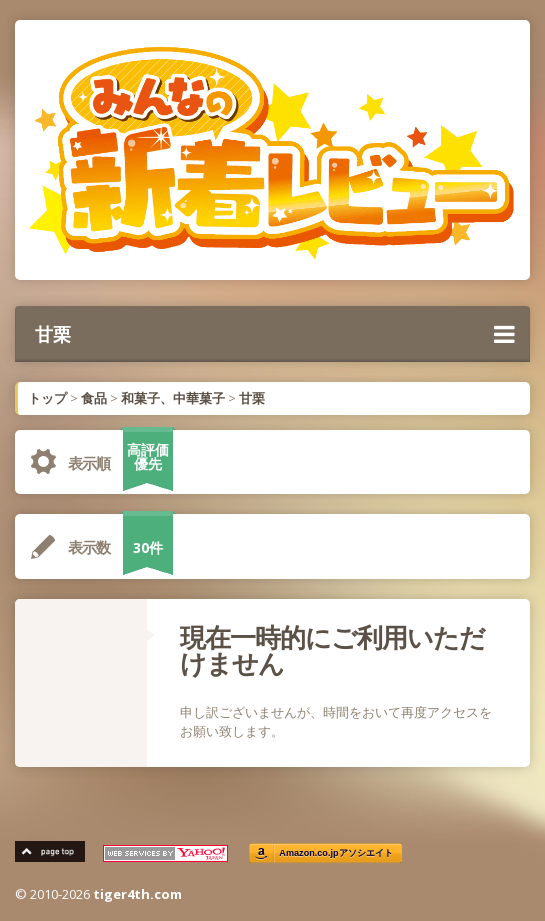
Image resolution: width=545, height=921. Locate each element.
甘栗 (275, 334)
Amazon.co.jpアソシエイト (336, 853)
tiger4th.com (137, 894)
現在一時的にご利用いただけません (332, 650)
